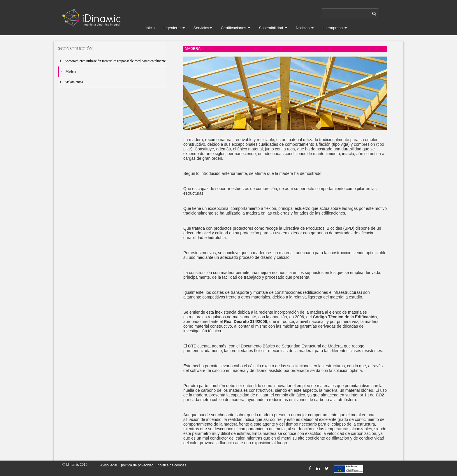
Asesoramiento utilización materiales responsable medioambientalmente (112, 61)
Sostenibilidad (273, 28)
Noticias (305, 28)
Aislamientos (71, 82)
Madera (68, 71)
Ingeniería (174, 28)
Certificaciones (235, 28)
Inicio (150, 28)
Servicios (203, 28)
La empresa (335, 28)
